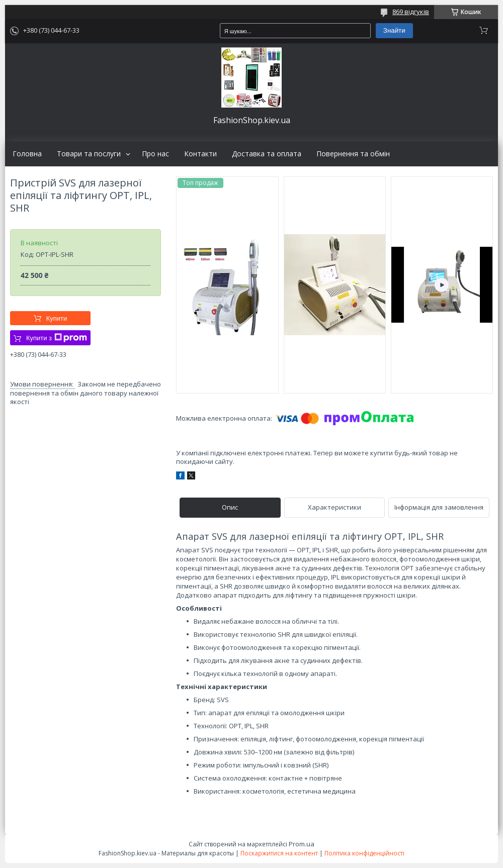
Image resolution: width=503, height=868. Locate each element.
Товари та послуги (89, 154)
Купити (57, 318)
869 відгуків (411, 12)
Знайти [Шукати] (394, 30)
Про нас (155, 154)
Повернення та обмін (353, 154)
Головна (27, 154)
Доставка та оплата (267, 154)
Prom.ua (302, 844)
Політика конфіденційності (364, 853)
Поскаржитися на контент (279, 853)
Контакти (200, 154)
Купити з (57, 338)
